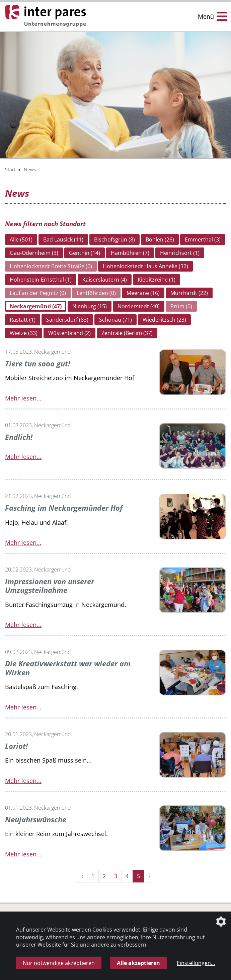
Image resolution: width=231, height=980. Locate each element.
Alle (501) (21, 239)
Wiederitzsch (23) (164, 320)
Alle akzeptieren (138, 963)
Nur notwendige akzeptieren (59, 963)
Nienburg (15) (90, 306)
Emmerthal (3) (203, 239)
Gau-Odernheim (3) (34, 253)
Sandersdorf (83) (67, 320)
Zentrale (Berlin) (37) (127, 333)
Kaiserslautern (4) (105, 280)
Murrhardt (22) (189, 293)
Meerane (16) (143, 293)
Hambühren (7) (130, 253)
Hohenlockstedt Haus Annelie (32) (145, 266)
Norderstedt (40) (139, 306)
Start (10, 170)
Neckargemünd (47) (36, 306)
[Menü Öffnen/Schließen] (213, 17)
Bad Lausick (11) (63, 239)
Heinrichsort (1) (180, 253)
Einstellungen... (196, 963)
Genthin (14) (85, 253)
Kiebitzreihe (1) (157, 280)
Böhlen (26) (160, 239)
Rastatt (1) (23, 320)
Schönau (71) (115, 320)
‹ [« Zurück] (82, 875)
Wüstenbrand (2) (69, 333)
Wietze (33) (24, 333)
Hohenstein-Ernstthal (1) (41, 280)
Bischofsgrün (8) (114, 239)
